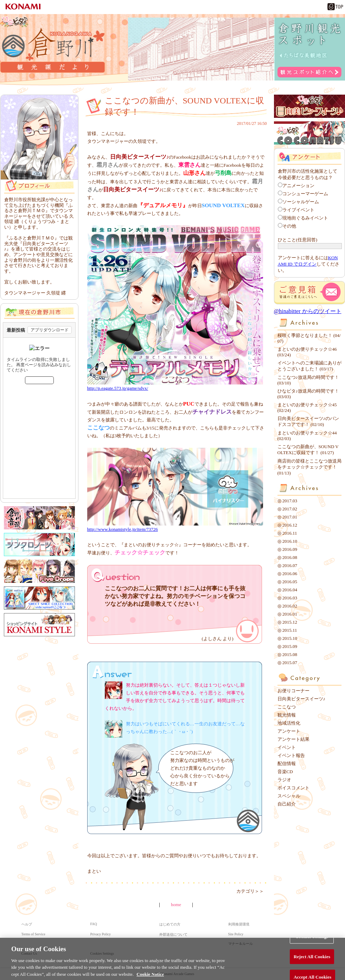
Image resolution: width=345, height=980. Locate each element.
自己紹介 (287, 804)
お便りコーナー (293, 691)
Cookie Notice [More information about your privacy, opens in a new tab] (150, 977)
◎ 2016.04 (287, 590)
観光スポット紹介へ (309, 72)
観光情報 (287, 715)
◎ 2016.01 (287, 614)
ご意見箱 (309, 293)
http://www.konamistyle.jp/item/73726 (123, 529)
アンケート (289, 731)
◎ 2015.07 (287, 663)
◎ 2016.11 (287, 533)
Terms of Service (33, 934)
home (176, 905)
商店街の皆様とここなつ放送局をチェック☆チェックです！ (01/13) (309, 467)
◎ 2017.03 (287, 501)
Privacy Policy (101, 934)
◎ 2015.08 (287, 654)
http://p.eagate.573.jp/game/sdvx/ (118, 388)
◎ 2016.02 (287, 606)
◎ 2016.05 (287, 582)
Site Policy (236, 934)
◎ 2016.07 (287, 565)
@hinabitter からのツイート (308, 311)
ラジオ (284, 780)
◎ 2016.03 (287, 598)
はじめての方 (170, 924)
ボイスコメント (293, 788)
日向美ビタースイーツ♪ (302, 699)
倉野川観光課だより (53, 50)
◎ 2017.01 (287, 517)
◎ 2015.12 (287, 622)
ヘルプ (27, 924)
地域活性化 (289, 723)
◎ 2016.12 (287, 525)
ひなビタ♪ (14, 21)
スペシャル (289, 796)
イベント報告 (291, 755)
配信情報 (287, 763)
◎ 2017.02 (287, 509)
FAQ (94, 924)
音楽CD (285, 772)
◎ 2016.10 (287, 541)
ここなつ (287, 707)
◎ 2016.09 (287, 549)
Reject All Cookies (312, 959)
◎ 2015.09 (287, 646)
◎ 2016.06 (287, 574)
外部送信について (173, 934)
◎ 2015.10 (287, 638)
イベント (287, 747)
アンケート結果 (293, 739)
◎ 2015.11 (287, 630)
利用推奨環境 (239, 924)
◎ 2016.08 (287, 557)
